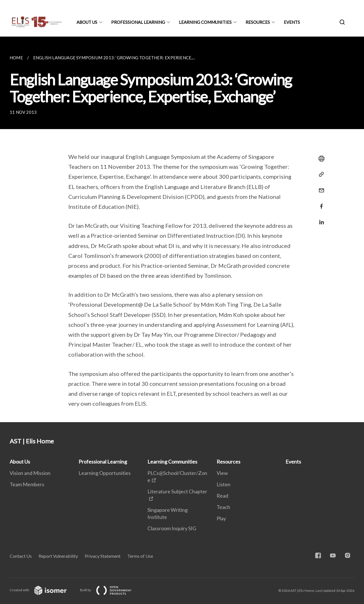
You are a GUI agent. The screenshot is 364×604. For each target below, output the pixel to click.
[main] (182, 229)
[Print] (320, 159)
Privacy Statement (103, 556)
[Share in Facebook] (320, 203)
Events (292, 22)
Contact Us (21, 556)
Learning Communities (205, 22)
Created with (43, 590)
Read (222, 496)
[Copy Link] (320, 174)
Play (221, 518)
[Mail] (320, 187)
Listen (224, 484)
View (222, 473)
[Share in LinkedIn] (320, 219)
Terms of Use (140, 556)
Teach (223, 507)
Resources (258, 22)
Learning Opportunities (105, 473)
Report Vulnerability (58, 556)
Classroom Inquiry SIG (172, 528)
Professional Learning (138, 22)
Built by (110, 590)
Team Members (27, 484)
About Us (87, 22)
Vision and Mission (30, 473)
